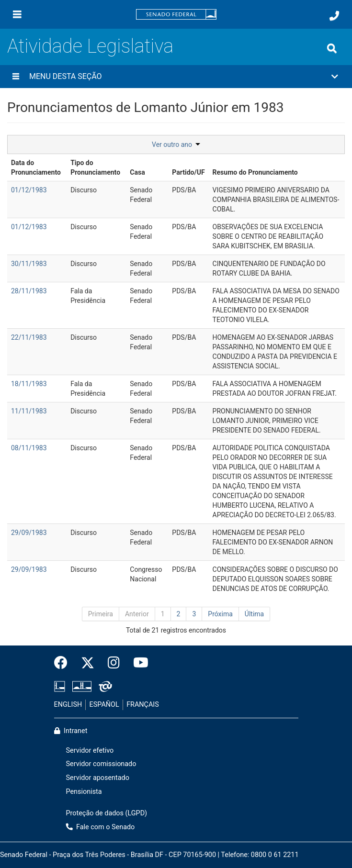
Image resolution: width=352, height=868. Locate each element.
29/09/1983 (29, 533)
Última (254, 614)
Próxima (220, 614)
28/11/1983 (29, 291)
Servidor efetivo (90, 751)
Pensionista (84, 792)
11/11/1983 (29, 411)
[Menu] (17, 14)
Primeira (101, 614)
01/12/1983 (29, 190)
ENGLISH (68, 705)
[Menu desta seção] (16, 77)
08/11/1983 (29, 448)
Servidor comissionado (101, 764)
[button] (176, 77)
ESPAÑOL (104, 705)
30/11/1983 (29, 264)
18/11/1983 (29, 384)
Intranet (71, 731)
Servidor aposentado (98, 778)
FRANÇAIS (143, 705)
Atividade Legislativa (90, 46)
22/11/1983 (29, 337)
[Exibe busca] (332, 48)
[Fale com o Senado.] (334, 16)
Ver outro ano (176, 145)
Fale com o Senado (101, 827)
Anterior (137, 614)
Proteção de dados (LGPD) (107, 813)
